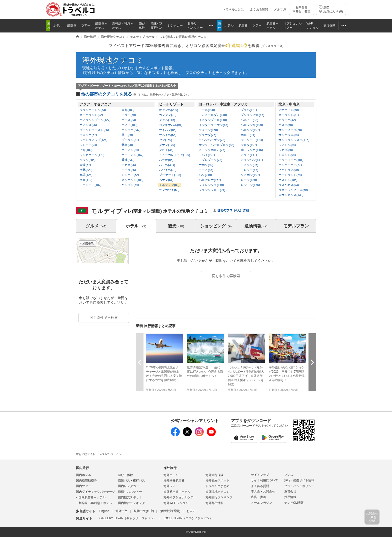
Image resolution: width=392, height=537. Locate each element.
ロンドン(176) (250, 185)
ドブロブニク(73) (210, 160)
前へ (140, 362)
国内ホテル (83, 475)
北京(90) (127, 145)
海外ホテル (171, 475)
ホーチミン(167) (132, 155)
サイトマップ (260, 475)
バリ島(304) (167, 165)
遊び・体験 (125, 475)
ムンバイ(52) (130, 175)
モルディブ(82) (169, 185)
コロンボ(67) (88, 135)
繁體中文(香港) (170, 511)
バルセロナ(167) (210, 180)
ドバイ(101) (207, 155)
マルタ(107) (249, 145)
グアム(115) (167, 120)
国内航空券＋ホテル (92, 497)
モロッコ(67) (249, 170)
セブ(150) (165, 140)
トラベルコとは (233, 9)
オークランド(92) (91, 115)
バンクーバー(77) (290, 165)
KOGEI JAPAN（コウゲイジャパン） (188, 518)
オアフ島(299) (168, 110)
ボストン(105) (288, 180)
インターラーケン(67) (213, 125)
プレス (289, 475)
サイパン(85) (168, 130)
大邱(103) (128, 110)
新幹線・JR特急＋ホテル (95, 503)
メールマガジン (261, 503)
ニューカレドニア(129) (174, 155)
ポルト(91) (248, 135)
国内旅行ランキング (131, 503)
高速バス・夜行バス (131, 481)
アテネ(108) (207, 110)
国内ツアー (83, 486)
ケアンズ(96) (88, 125)
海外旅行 (170, 468)
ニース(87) (206, 170)
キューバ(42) (287, 120)
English (104, 511)
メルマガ (280, 9)
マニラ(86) (129, 170)
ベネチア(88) (249, 120)
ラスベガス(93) (289, 185)
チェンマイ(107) (90, 185)
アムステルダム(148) (213, 115)
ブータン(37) (130, 140)
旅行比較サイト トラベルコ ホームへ (99, 454)
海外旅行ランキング (219, 497)
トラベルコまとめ (217, 486)
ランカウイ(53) (169, 190)
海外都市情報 (214, 503)
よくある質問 (259, 9)
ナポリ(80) (206, 165)
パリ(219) (205, 175)
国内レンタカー (128, 486)
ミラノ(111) (249, 155)
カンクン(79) (168, 115)
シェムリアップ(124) (93, 140)
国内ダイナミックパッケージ (95, 492)
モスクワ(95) (249, 165)
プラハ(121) (249, 110)
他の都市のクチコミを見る (136, 94)
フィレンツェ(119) (211, 185)
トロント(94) (287, 155)
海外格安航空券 (174, 481)
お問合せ (301, 9)
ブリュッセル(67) (252, 115)
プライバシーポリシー (299, 486)
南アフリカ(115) (252, 150)
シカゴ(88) (286, 150)
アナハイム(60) (289, 110)
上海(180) (86, 150)
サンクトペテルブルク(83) (216, 145)
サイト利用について (264, 480)
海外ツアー (171, 486)
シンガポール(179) (92, 155)
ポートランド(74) (290, 175)
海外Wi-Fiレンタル (176, 503)
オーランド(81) (289, 115)
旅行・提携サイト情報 (299, 480)
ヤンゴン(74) (130, 185)
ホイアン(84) (130, 150)
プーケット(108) (170, 175)
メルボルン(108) (132, 180)
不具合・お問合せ (263, 492)
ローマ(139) (249, 180)
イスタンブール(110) (213, 120)
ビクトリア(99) (289, 170)
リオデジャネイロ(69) (293, 190)
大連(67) (85, 165)
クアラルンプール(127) (95, 120)
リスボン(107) (250, 175)
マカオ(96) (129, 165)
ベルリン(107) (250, 130)
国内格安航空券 (86, 481)
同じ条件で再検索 (226, 276)
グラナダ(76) (207, 135)
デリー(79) (129, 115)
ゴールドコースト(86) (94, 130)
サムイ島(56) (168, 135)
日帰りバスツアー (130, 492)
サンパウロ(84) (289, 135)
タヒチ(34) (166, 150)
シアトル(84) (287, 145)
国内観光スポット (130, 497)
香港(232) (128, 160)
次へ (312, 362)
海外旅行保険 (214, 475)
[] (272, 46)
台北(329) (86, 170)
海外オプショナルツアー (180, 497)
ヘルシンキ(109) (252, 125)
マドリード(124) (252, 140)
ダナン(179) (167, 145)
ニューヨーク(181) (291, 160)
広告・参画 (258, 497)
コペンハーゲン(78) (212, 140)
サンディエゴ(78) (290, 130)
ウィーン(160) (208, 130)
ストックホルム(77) (212, 150)
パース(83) (129, 120)
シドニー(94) (88, 145)
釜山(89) (127, 135)
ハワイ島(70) (168, 170)
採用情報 (290, 497)
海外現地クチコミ (113, 60)
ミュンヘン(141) (252, 160)
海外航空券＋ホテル (177, 492)
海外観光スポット (217, 481)
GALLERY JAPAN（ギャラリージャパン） (128, 518)
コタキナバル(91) (171, 125)
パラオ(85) (166, 160)
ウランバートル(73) (93, 110)
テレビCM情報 (294, 503)
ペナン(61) (166, 180)
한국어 (191, 511)
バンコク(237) (131, 130)
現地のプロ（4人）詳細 (233, 210)
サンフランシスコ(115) (294, 140)
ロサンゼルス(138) (291, 195)
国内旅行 (82, 468)
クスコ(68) (286, 125)
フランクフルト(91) (212, 190)
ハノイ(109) (129, 125)
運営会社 (290, 492)
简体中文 (121, 511)
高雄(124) (86, 175)
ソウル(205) (87, 160)
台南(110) (86, 180)
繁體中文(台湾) (144, 511)
